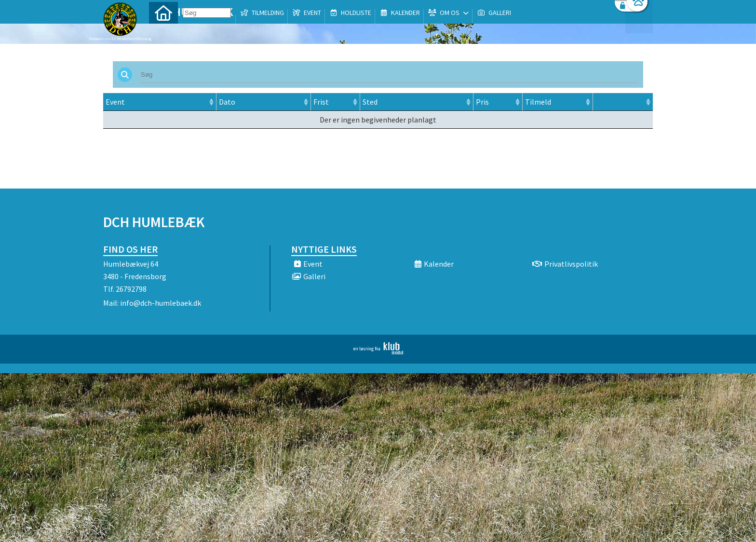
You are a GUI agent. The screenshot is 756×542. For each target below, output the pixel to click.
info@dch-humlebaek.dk (161, 303)
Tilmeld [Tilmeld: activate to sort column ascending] (538, 102)
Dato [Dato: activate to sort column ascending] (227, 102)
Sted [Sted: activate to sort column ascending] (370, 102)
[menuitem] (163, 33)
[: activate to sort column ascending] (623, 102)
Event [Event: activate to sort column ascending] (115, 102)
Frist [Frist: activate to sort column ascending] (321, 102)
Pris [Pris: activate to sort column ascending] (482, 102)
